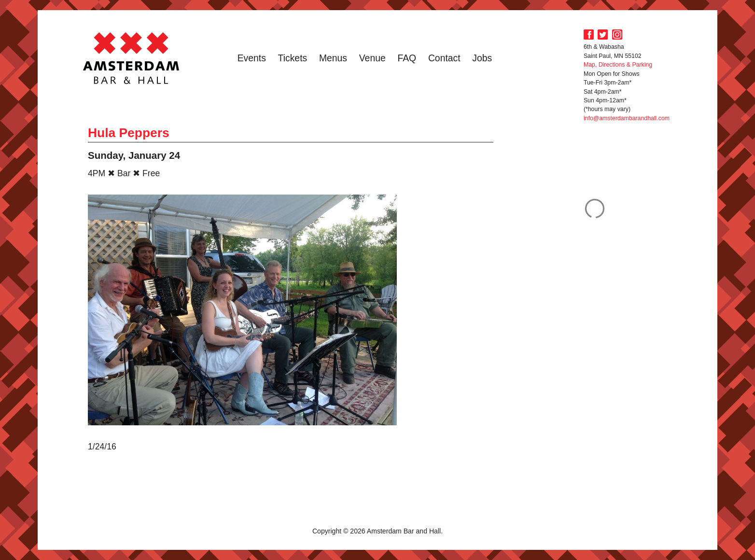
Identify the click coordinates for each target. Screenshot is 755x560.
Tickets (293, 58)
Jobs (482, 58)
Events (252, 58)
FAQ (407, 58)
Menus (333, 58)
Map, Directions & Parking (618, 65)
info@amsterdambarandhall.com (627, 118)
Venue (372, 58)
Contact (444, 58)
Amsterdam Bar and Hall (131, 58)
